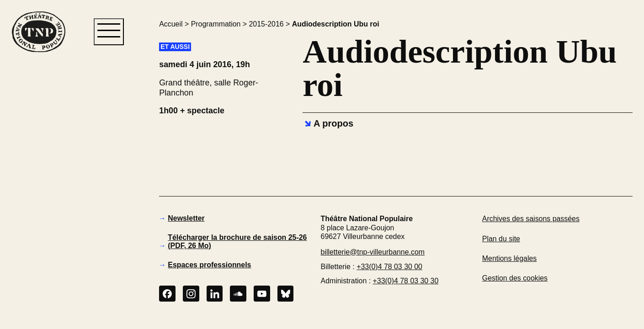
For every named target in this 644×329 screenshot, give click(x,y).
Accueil (171, 24)
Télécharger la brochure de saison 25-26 (237, 241)
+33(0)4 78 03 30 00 (389, 267)
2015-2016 (266, 24)
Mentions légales (509, 258)
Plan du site (501, 239)
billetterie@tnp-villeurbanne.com (373, 252)
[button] (38, 208)
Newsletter (186, 218)
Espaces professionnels (209, 265)
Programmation (216, 24)
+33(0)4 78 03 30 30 (406, 281)
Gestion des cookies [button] (515, 278)
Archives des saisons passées (531, 219)
